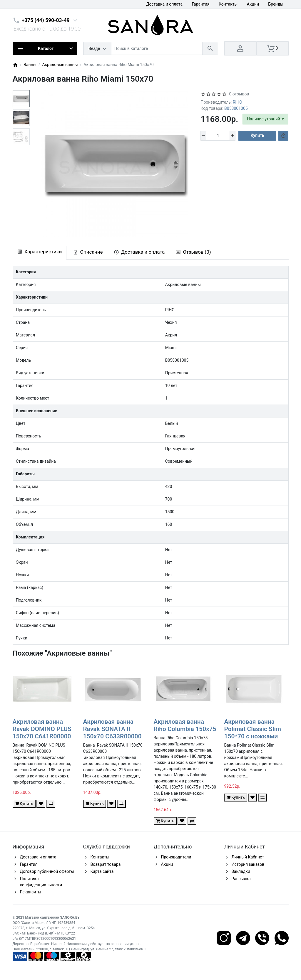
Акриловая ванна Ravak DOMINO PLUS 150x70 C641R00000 (42, 729)
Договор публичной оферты (47, 871)
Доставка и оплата (164, 4)
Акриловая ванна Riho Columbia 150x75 (185, 725)
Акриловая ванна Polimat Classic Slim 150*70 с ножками (253, 729)
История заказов (248, 864)
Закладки (241, 871)
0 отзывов (239, 94)
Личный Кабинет (248, 857)
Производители (176, 857)
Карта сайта (102, 871)
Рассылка (241, 879)
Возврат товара (106, 864)
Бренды (276, 4)
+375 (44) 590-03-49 (46, 20)
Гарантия (201, 4)
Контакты (228, 4)
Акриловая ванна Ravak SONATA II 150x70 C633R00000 (112, 729)
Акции (253, 4)
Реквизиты (31, 892)
